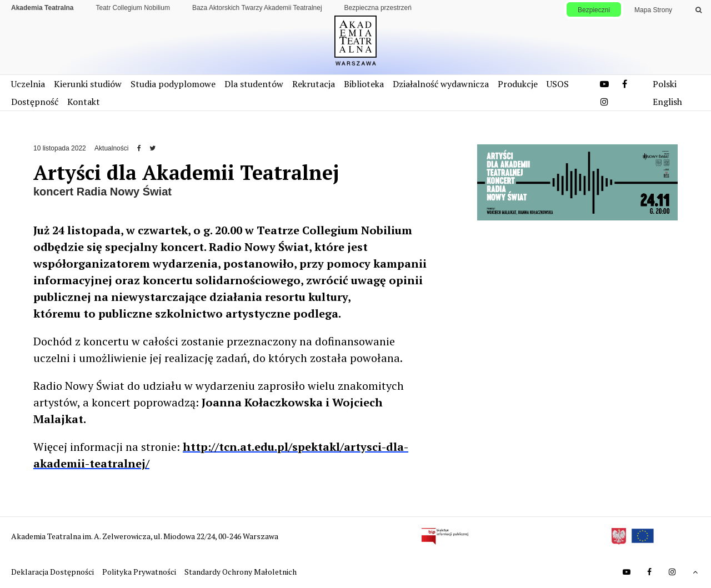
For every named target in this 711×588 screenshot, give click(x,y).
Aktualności (111, 148)
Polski (665, 84)
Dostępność (35, 102)
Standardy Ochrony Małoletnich (241, 572)
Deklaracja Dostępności (53, 572)
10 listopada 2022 (60, 148)
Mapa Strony (653, 10)
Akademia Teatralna (42, 8)
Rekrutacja (314, 84)
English (667, 102)
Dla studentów (254, 84)
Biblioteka (364, 84)
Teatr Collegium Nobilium (133, 8)
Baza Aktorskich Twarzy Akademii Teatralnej (257, 8)
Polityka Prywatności (140, 572)
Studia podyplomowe (173, 84)
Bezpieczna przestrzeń (378, 8)
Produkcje (518, 84)
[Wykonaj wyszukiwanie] (699, 10)
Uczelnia (28, 84)
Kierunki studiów (88, 84)
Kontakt (84, 102)
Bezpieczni (594, 10)
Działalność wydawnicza (441, 84)
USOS (558, 84)
